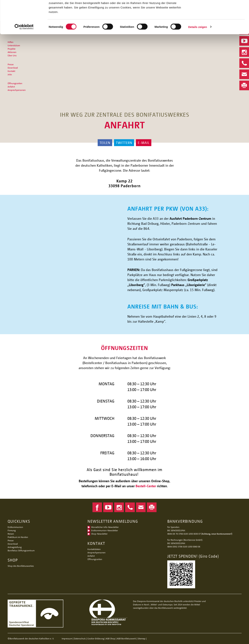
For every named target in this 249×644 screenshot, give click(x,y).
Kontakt (11, 71)
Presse (11, 64)
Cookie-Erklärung (96, 639)
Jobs (10, 74)
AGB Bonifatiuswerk (126, 639)
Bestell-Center (146, 486)
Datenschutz (80, 639)
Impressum (67, 639)
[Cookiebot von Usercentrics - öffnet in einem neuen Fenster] (24, 55)
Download (13, 68)
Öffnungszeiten (15, 83)
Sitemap (141, 639)
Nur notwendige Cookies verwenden (218, 22)
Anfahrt (11, 87)
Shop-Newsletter (99, 534)
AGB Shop (110, 639)
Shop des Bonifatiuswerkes (21, 566)
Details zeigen (197, 55)
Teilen (105, 143)
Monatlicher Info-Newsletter (105, 527)
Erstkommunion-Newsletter (105, 530)
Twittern (124, 143)
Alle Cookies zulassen (218, 9)
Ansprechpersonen (17, 90)
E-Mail (144, 143)
